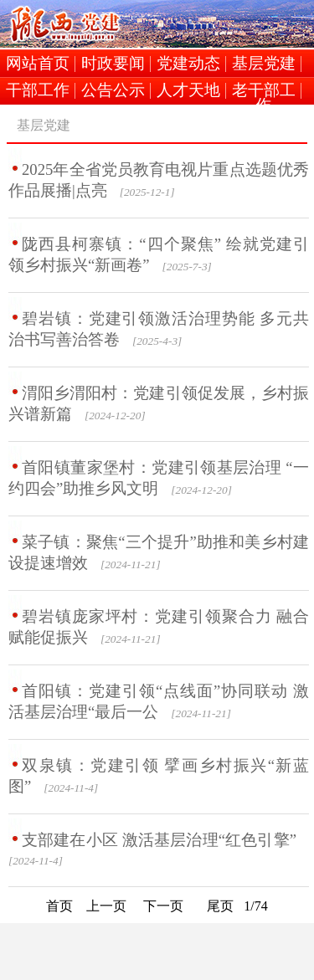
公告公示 (113, 91)
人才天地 (188, 91)
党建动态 (188, 64)
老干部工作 (264, 91)
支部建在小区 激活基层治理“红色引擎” (159, 840)
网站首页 (38, 64)
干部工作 (38, 91)
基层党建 (264, 64)
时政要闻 (113, 64)
